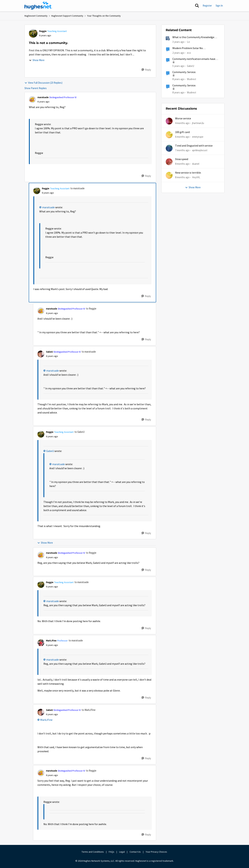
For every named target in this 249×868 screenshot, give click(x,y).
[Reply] (146, 70)
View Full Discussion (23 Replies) (43, 83)
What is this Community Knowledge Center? (193, 37)
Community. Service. (184, 72)
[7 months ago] (182, 150)
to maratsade (77, 188)
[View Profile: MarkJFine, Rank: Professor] (41, 643)
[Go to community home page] (38, 6)
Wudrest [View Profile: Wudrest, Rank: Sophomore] (192, 79)
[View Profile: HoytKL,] (169, 175)
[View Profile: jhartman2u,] (169, 121)
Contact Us (135, 852)
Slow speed (182, 159)
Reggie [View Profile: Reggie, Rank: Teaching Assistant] (43, 31)
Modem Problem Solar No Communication (188, 48)
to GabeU (79, 432)
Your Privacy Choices (157, 852)
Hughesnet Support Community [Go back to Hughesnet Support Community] (67, 16)
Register (207, 6)
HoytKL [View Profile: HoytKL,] (196, 177)
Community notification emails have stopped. (194, 59)
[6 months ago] (182, 137)
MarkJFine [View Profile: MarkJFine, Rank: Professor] (51, 641)
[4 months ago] (182, 123)
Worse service (183, 119)
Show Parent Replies (36, 88)
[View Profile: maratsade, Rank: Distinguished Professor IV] (32, 100)
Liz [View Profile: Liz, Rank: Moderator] (188, 42)
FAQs (112, 852)
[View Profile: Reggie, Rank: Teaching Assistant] (33, 33)
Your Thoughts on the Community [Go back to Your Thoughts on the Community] (104, 16)
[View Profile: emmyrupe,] (169, 135)
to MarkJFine (89, 710)
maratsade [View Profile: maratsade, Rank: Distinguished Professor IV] (43, 97)
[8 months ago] (182, 164)
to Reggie (91, 309)
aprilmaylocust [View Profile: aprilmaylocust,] (200, 150)
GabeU (50, 451)
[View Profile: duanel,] (169, 162)
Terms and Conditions (93, 852)
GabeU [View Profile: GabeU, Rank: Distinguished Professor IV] (49, 352)
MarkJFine (46, 720)
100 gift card (182, 132)
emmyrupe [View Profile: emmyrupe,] (198, 137)
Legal (122, 852)
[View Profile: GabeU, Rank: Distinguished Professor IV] (41, 354)
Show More (37, 60)
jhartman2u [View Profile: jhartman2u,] (198, 123)
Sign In (219, 6)
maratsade (48, 207)
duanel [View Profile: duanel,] (196, 164)
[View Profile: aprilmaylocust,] (169, 148)
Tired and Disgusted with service (194, 146)
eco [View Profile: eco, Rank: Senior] (189, 53)
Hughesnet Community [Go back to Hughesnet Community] (36, 16)
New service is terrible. (188, 173)
